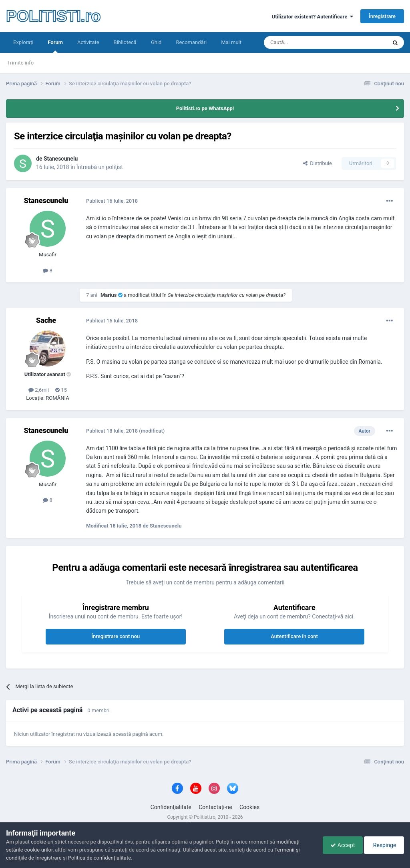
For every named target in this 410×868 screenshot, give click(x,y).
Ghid (156, 42)
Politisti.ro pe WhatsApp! (205, 108)
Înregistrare (382, 16)
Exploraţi (23, 42)
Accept (341, 845)
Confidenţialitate (171, 807)
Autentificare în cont (294, 636)
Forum (55, 46)
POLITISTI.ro (53, 16)
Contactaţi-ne (215, 807)
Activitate (88, 42)
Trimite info (20, 63)
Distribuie (318, 163)
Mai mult (231, 42)
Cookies (249, 807)
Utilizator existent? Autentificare (313, 17)
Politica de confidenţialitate (99, 858)
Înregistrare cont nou (116, 636)
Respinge (383, 845)
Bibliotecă (125, 42)
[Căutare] (303, 42)
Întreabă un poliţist (100, 167)
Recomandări (191, 42)
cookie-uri (42, 842)
